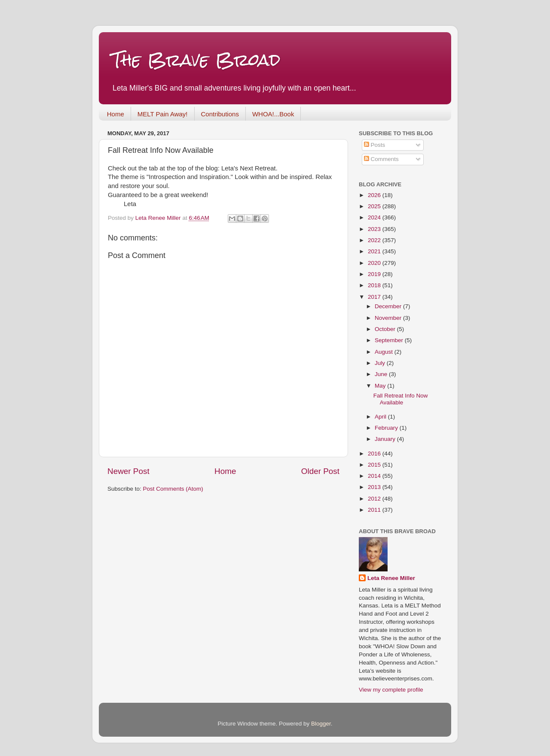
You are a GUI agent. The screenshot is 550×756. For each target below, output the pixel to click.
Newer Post (128, 471)
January (386, 439)
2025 (375, 206)
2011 (375, 510)
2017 (375, 297)
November (389, 318)
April (381, 417)
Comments (381, 159)
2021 (375, 251)
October (386, 329)
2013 (375, 487)
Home (116, 114)
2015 (375, 465)
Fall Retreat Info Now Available (401, 399)
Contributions (220, 114)
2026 (375, 195)
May (381, 386)
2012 (375, 499)
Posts (375, 145)
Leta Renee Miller (391, 578)
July (381, 363)
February (387, 428)
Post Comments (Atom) (173, 489)
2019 (375, 274)
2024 (375, 217)
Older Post (320, 471)
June (382, 374)
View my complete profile (391, 690)
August (385, 352)
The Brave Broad (196, 60)
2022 (375, 240)
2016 (375, 454)
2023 (375, 229)
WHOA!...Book (273, 114)
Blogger (321, 724)
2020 (375, 263)
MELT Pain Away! (163, 114)
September (390, 340)
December (389, 306)
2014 (375, 476)
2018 (375, 285)
